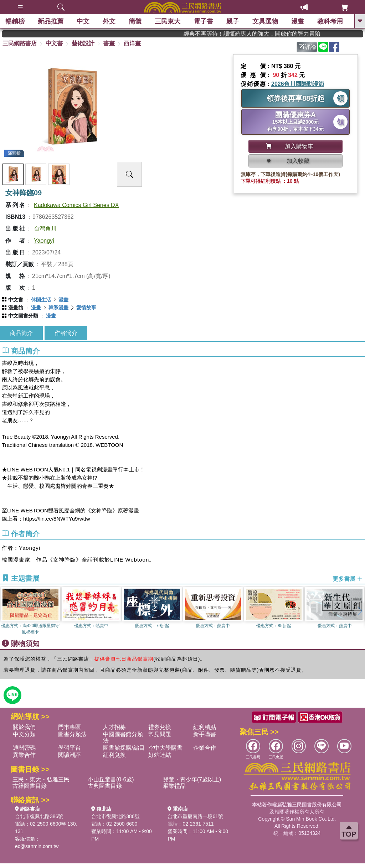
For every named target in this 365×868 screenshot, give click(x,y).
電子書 (204, 21)
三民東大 (168, 21)
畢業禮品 (174, 786)
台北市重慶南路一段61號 (195, 816)
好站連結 (160, 755)
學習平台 (70, 748)
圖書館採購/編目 (124, 748)
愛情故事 (86, 308)
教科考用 (330, 21)
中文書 (54, 43)
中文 (83, 21)
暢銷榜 (15, 21)
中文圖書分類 (23, 316)
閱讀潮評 (70, 755)
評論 (307, 47)
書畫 (109, 43)
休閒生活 (41, 300)
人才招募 (114, 727)
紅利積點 (205, 727)
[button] (360, 611)
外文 (109, 21)
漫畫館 (16, 308)
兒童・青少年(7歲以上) (192, 779)
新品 (51, 21)
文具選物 (265, 21)
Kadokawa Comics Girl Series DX (76, 205)
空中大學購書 (165, 748)
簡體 (135, 21)
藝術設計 (83, 43)
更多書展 (348, 578)
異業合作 (24, 755)
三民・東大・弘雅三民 (41, 779)
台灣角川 (45, 229)
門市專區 (70, 727)
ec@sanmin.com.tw (37, 846)
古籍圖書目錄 (30, 786)
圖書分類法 (72, 734)
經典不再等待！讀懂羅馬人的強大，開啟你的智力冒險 (269, 34)
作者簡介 (66, 333)
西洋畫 (132, 43)
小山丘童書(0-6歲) (111, 779)
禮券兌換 (160, 727)
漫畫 (298, 21)
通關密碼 (24, 748)
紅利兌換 (114, 755)
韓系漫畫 (58, 308)
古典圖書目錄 (105, 786)
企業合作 (205, 748)
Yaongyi (44, 241)
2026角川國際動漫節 (298, 84)
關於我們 (24, 727)
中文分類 (24, 734)
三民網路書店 (20, 43)
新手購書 (205, 734)
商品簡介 (21, 333)
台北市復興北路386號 (39, 816)
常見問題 (160, 734)
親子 (233, 21)
